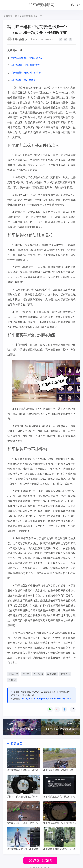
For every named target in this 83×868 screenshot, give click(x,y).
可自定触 (38, 674)
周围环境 (13, 674)
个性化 (12, 680)
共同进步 (65, 674)
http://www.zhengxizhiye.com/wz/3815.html (46, 699)
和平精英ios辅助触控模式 (25, 65)
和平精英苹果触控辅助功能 (26, 73)
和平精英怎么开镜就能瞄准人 (27, 58)
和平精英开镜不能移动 (24, 80)
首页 (17, 16)
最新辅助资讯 (29, 16)
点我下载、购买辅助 (40, 860)
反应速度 (52, 674)
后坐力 (26, 674)
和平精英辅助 (20, 40)
